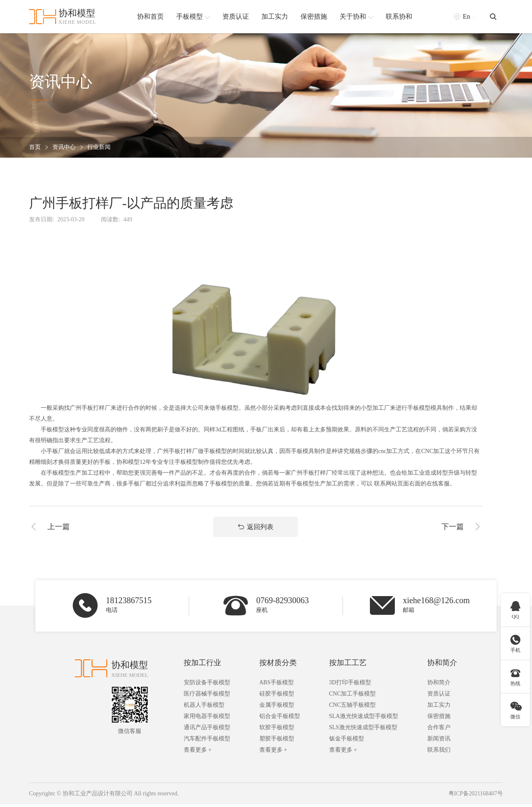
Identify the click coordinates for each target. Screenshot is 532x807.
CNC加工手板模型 (353, 697)
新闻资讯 (439, 741)
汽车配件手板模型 (207, 741)
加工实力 (439, 708)
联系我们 (439, 753)
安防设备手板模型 (207, 685)
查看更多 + (198, 753)
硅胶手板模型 (277, 697)
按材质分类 (278, 666)
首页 (35, 147)
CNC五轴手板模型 (353, 708)
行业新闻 (99, 147)
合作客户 (439, 730)
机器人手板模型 (204, 708)
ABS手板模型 (277, 685)
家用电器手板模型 (207, 719)
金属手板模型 (277, 708)
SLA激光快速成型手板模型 (364, 719)
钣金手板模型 (347, 741)
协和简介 (442, 666)
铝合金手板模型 (280, 719)
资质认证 (439, 697)
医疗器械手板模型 (207, 697)
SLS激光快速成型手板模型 (363, 730)
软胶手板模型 (277, 730)
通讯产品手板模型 (207, 730)
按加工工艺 (348, 666)
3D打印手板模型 (350, 685)
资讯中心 (64, 147)
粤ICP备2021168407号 (475, 796)
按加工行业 (202, 666)
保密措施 (439, 719)
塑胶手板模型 (277, 741)
